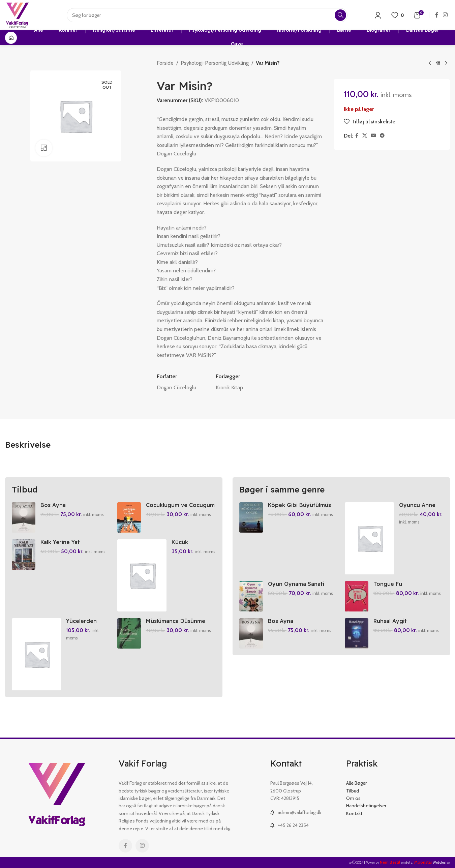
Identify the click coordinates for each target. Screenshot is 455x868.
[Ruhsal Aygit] (357, 633)
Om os (353, 798)
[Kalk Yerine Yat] (24, 555)
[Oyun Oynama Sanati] (251, 596)
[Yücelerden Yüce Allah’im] (36, 654)
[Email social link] (373, 136)
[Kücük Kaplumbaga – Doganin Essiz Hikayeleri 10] (142, 575)
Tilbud (353, 791)
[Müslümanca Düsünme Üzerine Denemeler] (129, 633)
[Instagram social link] (445, 15)
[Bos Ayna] (24, 517)
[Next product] (446, 63)
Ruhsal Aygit (390, 621)
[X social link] (365, 136)
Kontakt (354, 813)
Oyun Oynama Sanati (296, 584)
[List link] (303, 812)
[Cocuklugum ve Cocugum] (129, 517)
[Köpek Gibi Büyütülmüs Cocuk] (251, 517)
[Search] (207, 15)
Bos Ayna (53, 505)
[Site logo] (17, 15)
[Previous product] (430, 63)
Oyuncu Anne (417, 505)
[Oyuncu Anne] (369, 538)
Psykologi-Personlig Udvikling (215, 63)
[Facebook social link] (437, 15)
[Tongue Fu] (357, 596)
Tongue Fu (388, 584)
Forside (165, 63)
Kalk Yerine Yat (60, 542)
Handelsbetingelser (366, 806)
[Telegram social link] (382, 136)
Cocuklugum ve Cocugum (180, 505)
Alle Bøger (356, 783)
